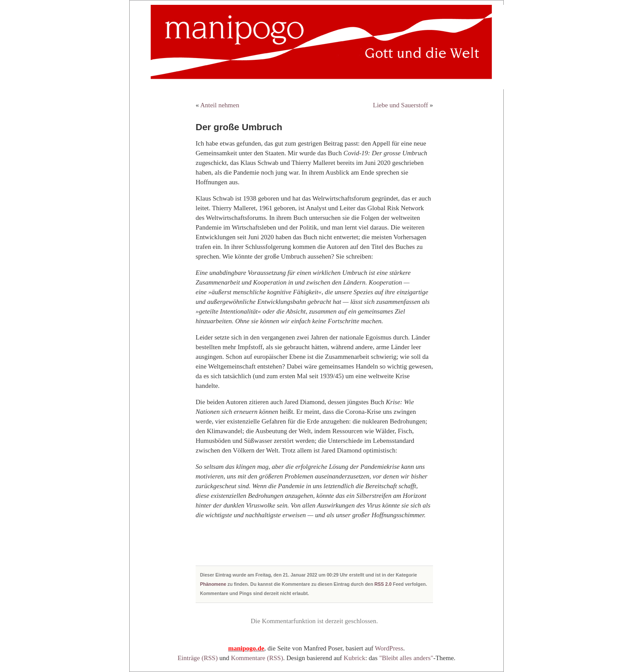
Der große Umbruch (239, 127)
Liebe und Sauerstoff (400, 105)
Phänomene (213, 584)
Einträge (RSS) (198, 658)
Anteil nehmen (220, 105)
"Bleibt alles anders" (406, 658)
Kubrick (355, 658)
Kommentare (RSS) (257, 658)
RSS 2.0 (383, 584)
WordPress (389, 648)
